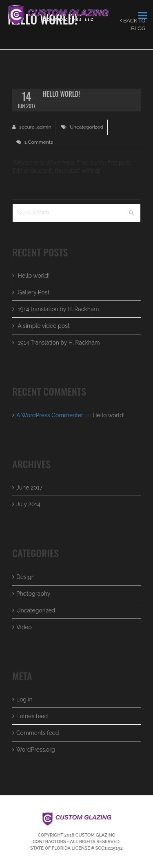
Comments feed (38, 733)
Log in (24, 699)
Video (24, 627)
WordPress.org (36, 750)
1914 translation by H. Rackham (59, 309)
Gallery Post (34, 292)
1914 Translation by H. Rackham (59, 343)
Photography (33, 594)
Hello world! (34, 276)
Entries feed (32, 716)
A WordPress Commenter (50, 415)
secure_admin (32, 127)
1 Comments (34, 142)
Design (25, 577)
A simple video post (44, 326)
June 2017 (29, 487)
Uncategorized (86, 127)
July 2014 (28, 504)
